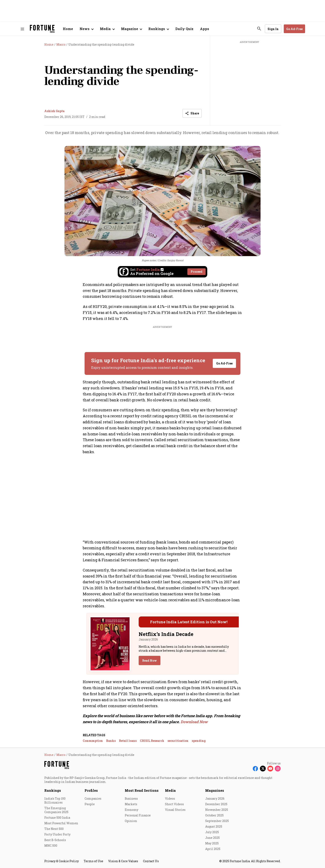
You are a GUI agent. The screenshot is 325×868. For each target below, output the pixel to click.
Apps (205, 29)
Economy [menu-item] (132, 810)
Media (170, 790)
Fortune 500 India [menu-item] (57, 818)
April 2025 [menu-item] (213, 849)
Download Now (194, 722)
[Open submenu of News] (86, 29)
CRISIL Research (152, 741)
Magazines (215, 790)
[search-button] (259, 29)
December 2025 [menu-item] (216, 804)
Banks (111, 741)
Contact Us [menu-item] (151, 861)
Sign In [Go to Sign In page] (273, 29)
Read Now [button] (150, 660)
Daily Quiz (184, 29)
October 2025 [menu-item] (214, 815)
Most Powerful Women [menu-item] (61, 823)
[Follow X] (263, 769)
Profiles (91, 790)
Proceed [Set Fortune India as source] (196, 272)
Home (68, 29)
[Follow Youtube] (270, 769)
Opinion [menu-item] (131, 821)
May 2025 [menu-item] (212, 843)
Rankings (53, 790)
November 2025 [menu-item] (217, 810)
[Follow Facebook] (255, 769)
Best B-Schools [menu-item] (55, 840)
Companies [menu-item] (93, 798)
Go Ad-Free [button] (294, 29)
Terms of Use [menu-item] (93, 861)
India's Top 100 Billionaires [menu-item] (55, 800)
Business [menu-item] (131, 798)
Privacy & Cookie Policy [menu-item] (62, 861)
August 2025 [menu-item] (214, 826)
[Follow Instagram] (278, 769)
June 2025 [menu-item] (212, 838)
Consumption (93, 741)
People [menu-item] (90, 804)
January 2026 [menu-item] (215, 798)
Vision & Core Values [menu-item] (123, 861)
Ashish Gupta (54, 111)
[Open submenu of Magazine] (131, 29)
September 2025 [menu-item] (217, 821)
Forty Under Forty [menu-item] (57, 834)
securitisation (178, 741)
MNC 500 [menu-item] (51, 846)
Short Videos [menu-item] (174, 804)
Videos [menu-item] (170, 798)
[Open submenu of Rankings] (159, 29)
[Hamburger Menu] (22, 29)
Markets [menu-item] (131, 804)
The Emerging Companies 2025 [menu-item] (56, 810)
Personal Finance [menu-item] (138, 815)
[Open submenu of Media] (107, 29)
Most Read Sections (142, 790)
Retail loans (128, 741)
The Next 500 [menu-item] (54, 829)
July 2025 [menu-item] (212, 832)
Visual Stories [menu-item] (175, 810)
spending (199, 741)
